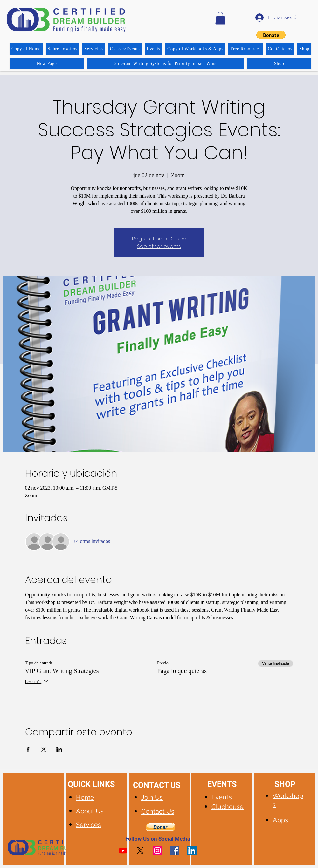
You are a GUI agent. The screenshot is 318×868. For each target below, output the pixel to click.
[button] (220, 18)
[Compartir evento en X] (44, 749)
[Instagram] (157, 851)
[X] (140, 851)
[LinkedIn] (192, 851)
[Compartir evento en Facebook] (28, 749)
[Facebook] (175, 851)
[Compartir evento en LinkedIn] (59, 749)
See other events (159, 246)
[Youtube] (123, 851)
